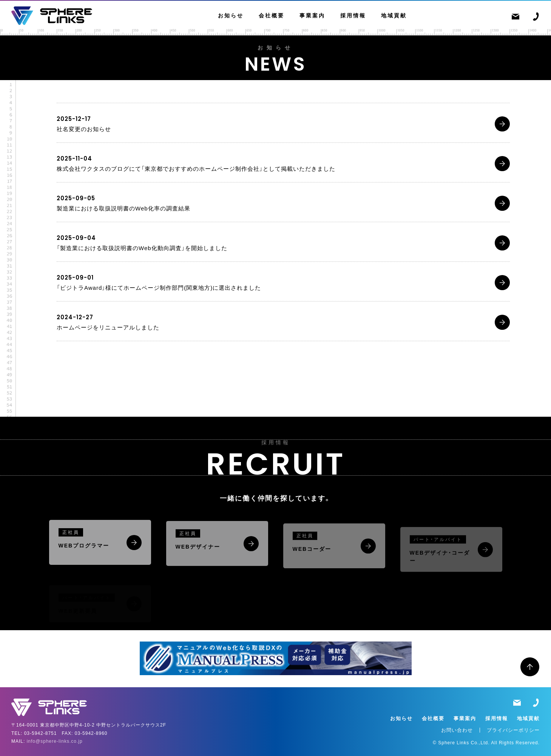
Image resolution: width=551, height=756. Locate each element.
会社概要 (272, 15)
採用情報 (353, 15)
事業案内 (312, 15)
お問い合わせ (457, 730)
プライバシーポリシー (513, 730)
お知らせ (231, 15)
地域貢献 (394, 15)
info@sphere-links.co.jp (55, 741)
